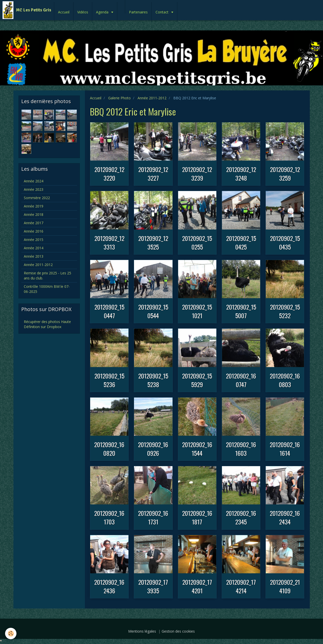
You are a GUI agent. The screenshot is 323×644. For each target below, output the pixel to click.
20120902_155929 (197, 380)
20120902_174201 (197, 586)
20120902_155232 (285, 311)
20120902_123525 (153, 242)
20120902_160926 (153, 449)
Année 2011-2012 (152, 98)
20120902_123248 (241, 174)
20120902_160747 (241, 380)
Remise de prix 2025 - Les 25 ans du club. (48, 276)
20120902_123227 (153, 174)
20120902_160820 (109, 449)
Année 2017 (34, 223)
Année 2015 (34, 240)
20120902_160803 (285, 380)
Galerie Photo (119, 98)
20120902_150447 (109, 311)
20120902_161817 (197, 517)
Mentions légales (142, 631)
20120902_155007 (241, 311)
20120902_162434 (285, 517)
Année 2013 (34, 256)
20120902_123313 (109, 242)
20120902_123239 (197, 174)
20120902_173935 (153, 586)
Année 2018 (34, 214)
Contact (163, 12)
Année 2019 (34, 206)
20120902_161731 (153, 517)
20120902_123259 (285, 174)
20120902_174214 (241, 586)
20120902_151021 (197, 311)
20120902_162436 (109, 586)
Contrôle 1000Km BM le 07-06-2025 (47, 289)
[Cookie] (11, 633)
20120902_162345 (241, 517)
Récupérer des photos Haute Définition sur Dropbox (47, 324)
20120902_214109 (285, 586)
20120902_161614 (285, 449)
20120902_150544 (153, 311)
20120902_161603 (241, 449)
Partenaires (138, 12)
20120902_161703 (109, 517)
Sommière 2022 (37, 198)
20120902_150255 (197, 242)
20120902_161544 (197, 449)
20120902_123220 (109, 174)
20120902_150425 (241, 242)
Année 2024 (34, 181)
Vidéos (83, 12)
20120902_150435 (285, 242)
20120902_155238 (153, 380)
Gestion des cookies (178, 631)
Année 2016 (34, 231)
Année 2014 (34, 248)
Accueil (64, 12)
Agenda (103, 12)
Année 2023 (34, 189)
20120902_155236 (109, 380)
